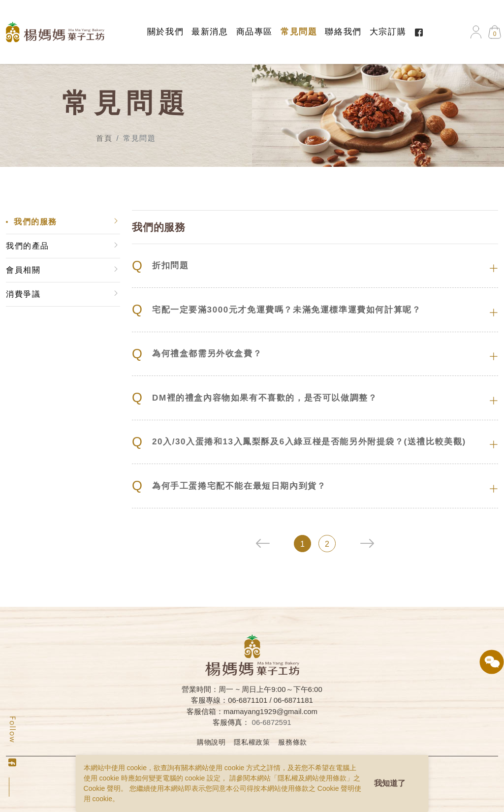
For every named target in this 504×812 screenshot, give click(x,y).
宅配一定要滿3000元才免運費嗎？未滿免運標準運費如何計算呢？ (277, 310)
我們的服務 (35, 222)
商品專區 (254, 32)
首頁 (104, 138)
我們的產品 (27, 246)
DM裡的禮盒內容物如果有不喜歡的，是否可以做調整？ (255, 398)
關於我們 (165, 32)
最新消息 (210, 32)
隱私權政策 (252, 742)
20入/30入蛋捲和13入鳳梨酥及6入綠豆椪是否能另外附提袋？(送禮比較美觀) (299, 442)
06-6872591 (272, 722)
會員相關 (23, 270)
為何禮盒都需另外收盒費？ (197, 354)
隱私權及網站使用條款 (312, 778)
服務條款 (293, 742)
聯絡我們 (343, 32)
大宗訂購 (388, 32)
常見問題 (299, 32)
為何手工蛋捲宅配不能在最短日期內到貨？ (229, 486)
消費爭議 (23, 294)
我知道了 (390, 783)
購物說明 (211, 742)
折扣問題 (161, 266)
